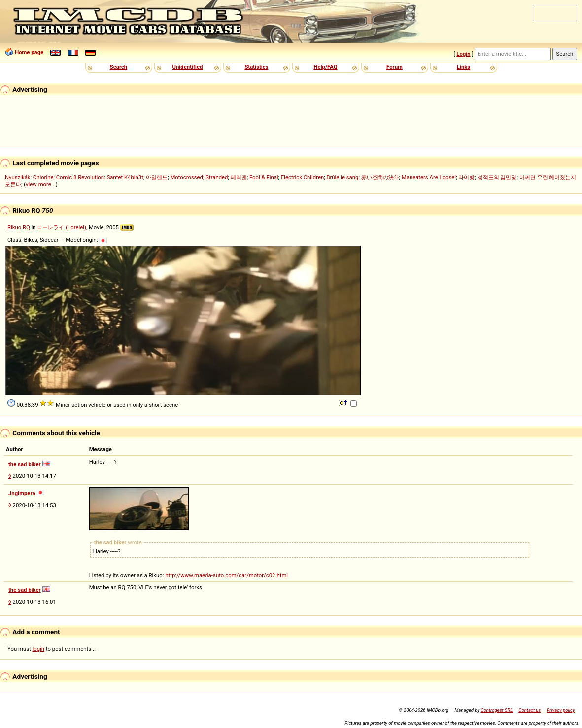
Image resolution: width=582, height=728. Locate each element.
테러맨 (239, 177)
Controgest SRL (496, 710)
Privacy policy (561, 710)
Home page (29, 52)
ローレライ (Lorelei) (61, 227)
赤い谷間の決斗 (380, 177)
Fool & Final (264, 177)
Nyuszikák (18, 177)
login (39, 649)
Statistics (256, 67)
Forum (394, 67)
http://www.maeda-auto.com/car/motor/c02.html (226, 575)
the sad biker (25, 464)
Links (463, 67)
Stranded (217, 177)
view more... (41, 184)
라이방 (466, 177)
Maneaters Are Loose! (429, 177)
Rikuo (14, 227)
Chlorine (43, 177)
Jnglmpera (22, 493)
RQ (26, 227)
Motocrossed (187, 177)
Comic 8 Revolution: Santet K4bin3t (100, 177)
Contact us (530, 710)
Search (119, 67)
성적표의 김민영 (497, 177)
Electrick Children (302, 177)
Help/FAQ (325, 67)
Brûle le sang (342, 177)
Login (463, 54)
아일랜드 (157, 177)
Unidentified (188, 67)
